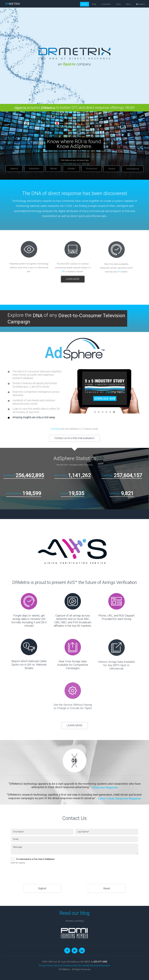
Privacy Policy (46, 966)
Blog (94, 4)
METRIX (13, 4)
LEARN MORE (74, 725)
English (140, 4)
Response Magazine (105, 787)
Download (56, 429)
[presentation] (33, 871)
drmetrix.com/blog (75, 921)
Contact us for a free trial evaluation (74, 438)
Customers (106, 4)
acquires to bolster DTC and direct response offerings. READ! (75, 108)
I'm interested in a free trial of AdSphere (35, 859)
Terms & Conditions (63, 966)
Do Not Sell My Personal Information (92, 966)
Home (85, 4)
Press (118, 4)
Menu (129, 4)
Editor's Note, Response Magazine (119, 798)
